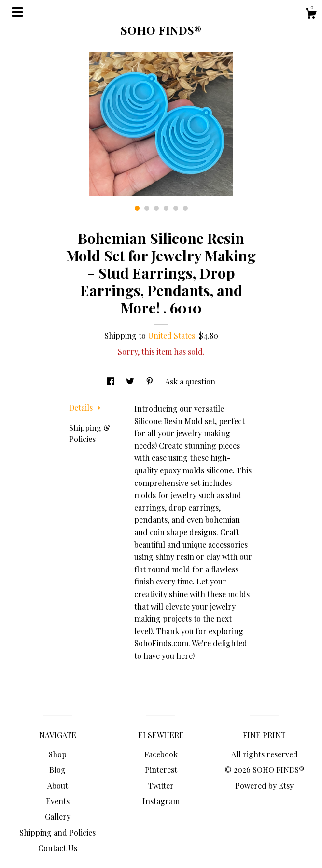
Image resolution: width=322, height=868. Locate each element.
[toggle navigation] (17, 12)
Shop (57, 754)
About (58, 786)
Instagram (161, 801)
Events (58, 801)
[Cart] (311, 15)
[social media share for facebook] (112, 381)
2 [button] (147, 208)
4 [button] (166, 208)
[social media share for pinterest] (151, 381)
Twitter (161, 786)
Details (85, 407)
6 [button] (185, 208)
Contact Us (58, 848)
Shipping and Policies (57, 832)
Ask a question (190, 381)
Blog (57, 770)
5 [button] (176, 208)
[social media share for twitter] (131, 381)
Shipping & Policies (90, 433)
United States (171, 335)
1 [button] (137, 208)
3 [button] (156, 208)
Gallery (58, 817)
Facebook (161, 754)
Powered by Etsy (264, 786)
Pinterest (161, 770)
